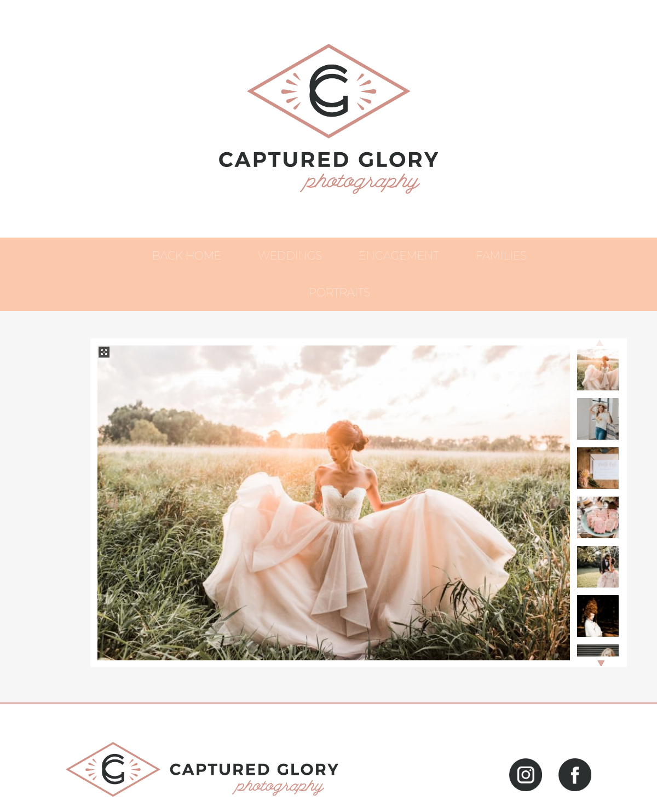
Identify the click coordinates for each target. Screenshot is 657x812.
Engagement (399, 256)
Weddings (290, 256)
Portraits (339, 292)
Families (501, 256)
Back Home (187, 256)
